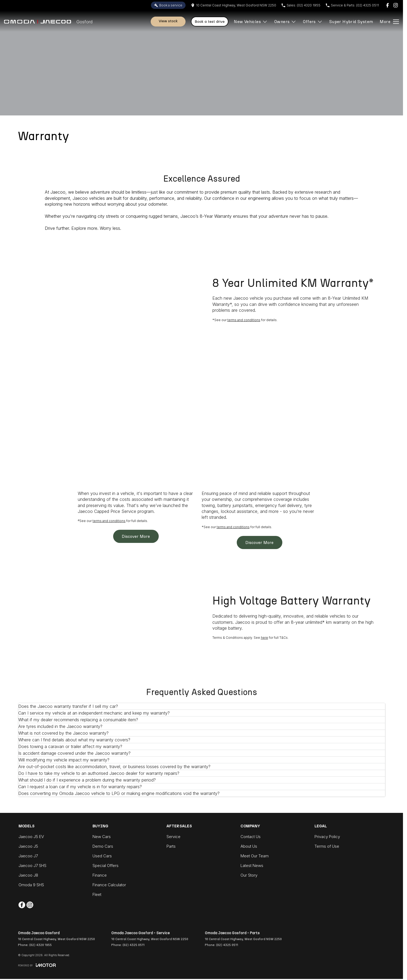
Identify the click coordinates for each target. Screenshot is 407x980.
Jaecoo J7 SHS (32, 866)
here (264, 638)
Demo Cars (103, 846)
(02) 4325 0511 (134, 945)
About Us (249, 846)
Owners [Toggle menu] (285, 22)
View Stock (168, 21)
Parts (171, 846)
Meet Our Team (255, 856)
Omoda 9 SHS (31, 885)
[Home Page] (38, 22)
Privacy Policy (327, 837)
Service (173, 837)
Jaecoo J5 (28, 846)
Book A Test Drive (210, 22)
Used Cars (102, 856)
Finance (100, 875)
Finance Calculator (109, 885)
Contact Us (251, 837)
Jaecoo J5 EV (31, 837)
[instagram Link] (396, 5)
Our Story (249, 875)
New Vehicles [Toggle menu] (251, 22)
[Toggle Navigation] (389, 22)
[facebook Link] (388, 5)
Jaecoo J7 (28, 856)
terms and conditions (244, 320)
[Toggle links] (37, 965)
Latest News (252, 866)
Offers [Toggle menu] (313, 22)
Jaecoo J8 (28, 875)
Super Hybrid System (351, 22)
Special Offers (106, 866)
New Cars (102, 837)
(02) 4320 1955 (40, 945)
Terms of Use (327, 846)
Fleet (97, 894)
